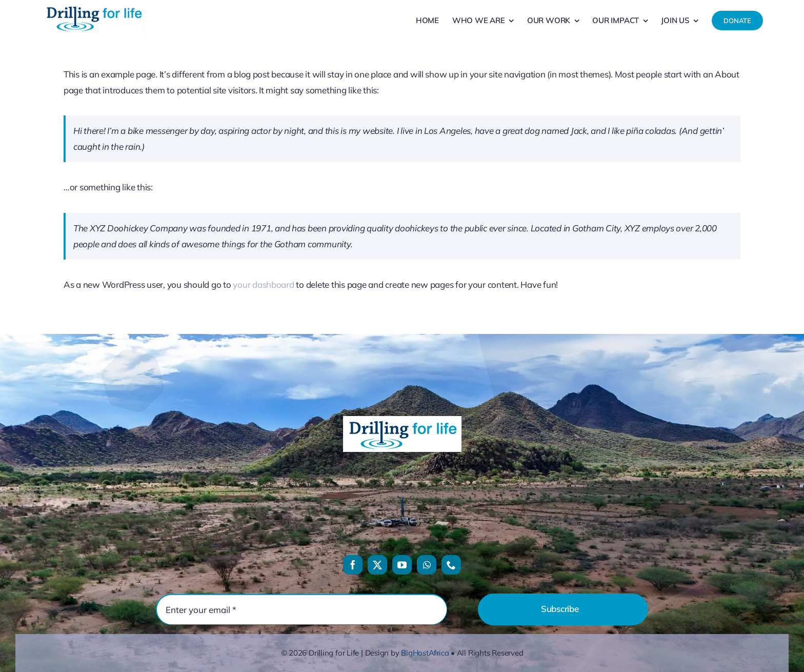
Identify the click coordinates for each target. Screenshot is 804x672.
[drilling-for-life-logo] (94, 6)
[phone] (451, 565)
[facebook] (353, 565)
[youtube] (402, 565)
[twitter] (377, 565)
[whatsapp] (427, 565)
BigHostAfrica (425, 653)
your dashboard (263, 284)
